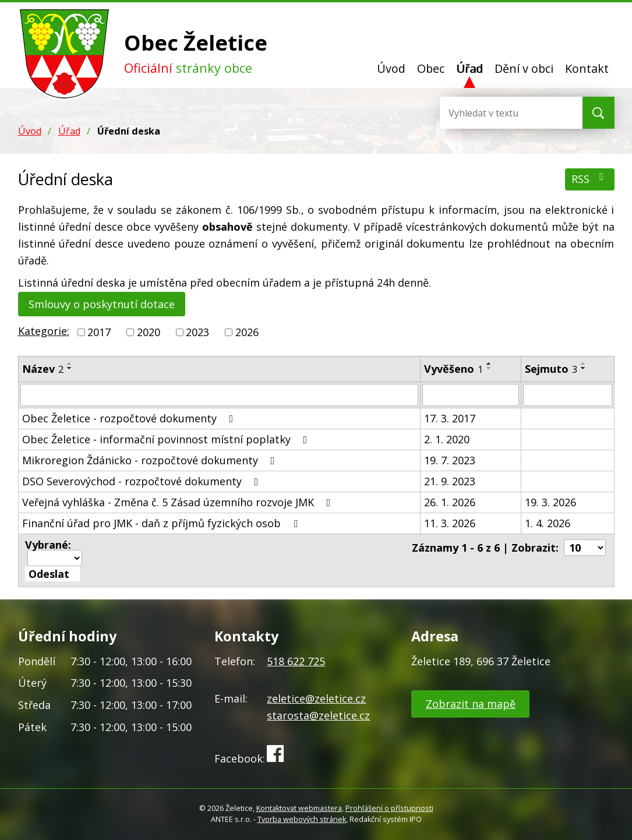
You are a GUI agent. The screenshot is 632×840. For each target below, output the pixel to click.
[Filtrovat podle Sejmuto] (567, 395)
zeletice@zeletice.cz (316, 698)
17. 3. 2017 (450, 418)
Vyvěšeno (453, 369)
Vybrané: (48, 545)
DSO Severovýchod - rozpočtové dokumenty (143, 481)
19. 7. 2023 (450, 460)
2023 (197, 332)
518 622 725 (296, 661)
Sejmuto (551, 369)
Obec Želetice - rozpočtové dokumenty (130, 418)
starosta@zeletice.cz (318, 715)
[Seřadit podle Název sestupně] (70, 368)
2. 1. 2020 (447, 439)
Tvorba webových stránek (302, 819)
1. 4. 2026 (548, 523)
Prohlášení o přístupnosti (389, 808)
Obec (431, 68)
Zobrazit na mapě (471, 704)
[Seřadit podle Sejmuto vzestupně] (584, 363)
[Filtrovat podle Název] (220, 395)
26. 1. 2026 (450, 502)
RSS (590, 179)
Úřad (469, 68)
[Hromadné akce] (55, 558)
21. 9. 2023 (450, 481)
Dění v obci (524, 68)
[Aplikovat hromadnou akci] (52, 574)
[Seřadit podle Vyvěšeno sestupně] (489, 368)
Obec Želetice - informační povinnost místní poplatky (167, 439)
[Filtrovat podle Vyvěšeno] (471, 395)
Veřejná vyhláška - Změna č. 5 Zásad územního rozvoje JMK (179, 502)
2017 (99, 332)
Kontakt (587, 68)
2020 (149, 332)
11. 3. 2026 (450, 523)
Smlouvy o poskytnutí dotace (102, 304)
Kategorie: (44, 331)
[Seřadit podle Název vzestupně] (70, 363)
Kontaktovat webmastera (299, 808)
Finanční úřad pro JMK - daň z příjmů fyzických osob (162, 523)
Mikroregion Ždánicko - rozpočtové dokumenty (151, 460)
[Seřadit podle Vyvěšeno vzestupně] (489, 363)
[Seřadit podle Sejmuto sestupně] (584, 368)
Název (43, 369)
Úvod (391, 68)
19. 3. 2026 (550, 502)
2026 (247, 332)
